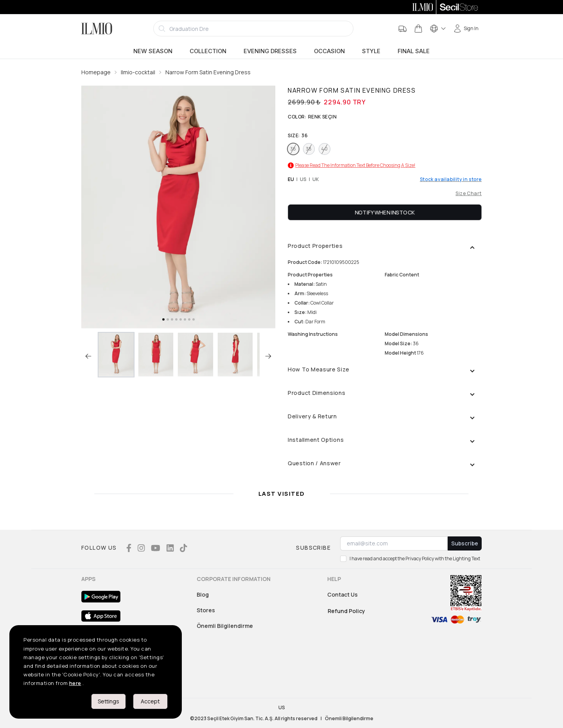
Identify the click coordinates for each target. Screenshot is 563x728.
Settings (108, 701)
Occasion (329, 51)
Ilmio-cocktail (138, 72)
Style (371, 51)
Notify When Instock (385, 212)
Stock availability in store (451, 179)
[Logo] (97, 29)
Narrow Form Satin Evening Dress (208, 72)
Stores (206, 610)
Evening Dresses (270, 51)
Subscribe (465, 543)
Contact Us (342, 594)
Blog (203, 594)
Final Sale (414, 51)
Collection (208, 51)
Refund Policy (346, 611)
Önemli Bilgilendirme (225, 626)
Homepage (96, 72)
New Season (153, 51)
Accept (150, 701)
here (75, 683)
